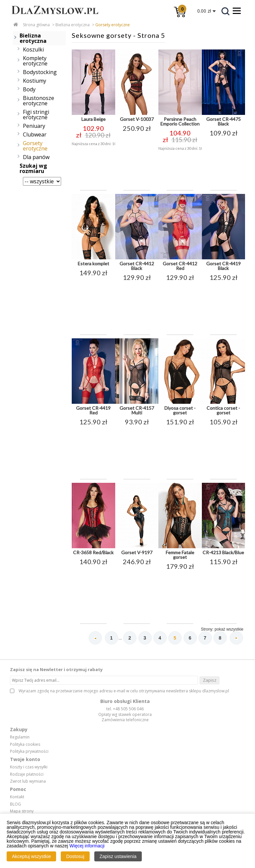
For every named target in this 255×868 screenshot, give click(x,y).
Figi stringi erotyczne (36, 115)
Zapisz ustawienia (118, 856)
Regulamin (20, 737)
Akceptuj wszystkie (31, 856)
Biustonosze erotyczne (39, 101)
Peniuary (34, 126)
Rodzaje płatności (27, 774)
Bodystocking (40, 72)
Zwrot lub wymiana (28, 781)
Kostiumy (35, 81)
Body (29, 89)
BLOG (15, 804)
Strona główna (36, 25)
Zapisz (210, 680)
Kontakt (17, 797)
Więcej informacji (87, 846)
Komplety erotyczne (35, 61)
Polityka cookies (25, 744)
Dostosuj (75, 856)
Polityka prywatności (29, 751)
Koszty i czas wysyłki (29, 767)
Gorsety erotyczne (113, 25)
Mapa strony (22, 811)
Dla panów (36, 157)
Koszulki (33, 49)
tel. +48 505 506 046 (125, 709)
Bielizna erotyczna (73, 25)
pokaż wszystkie (229, 629)
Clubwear (35, 134)
